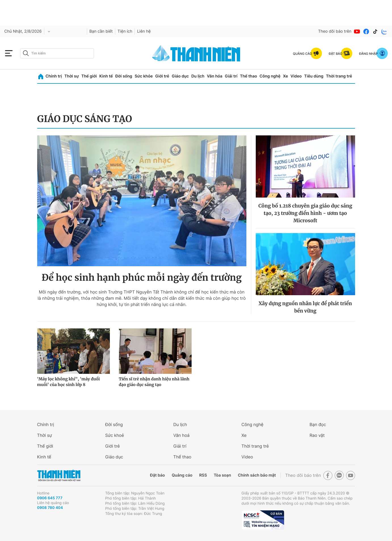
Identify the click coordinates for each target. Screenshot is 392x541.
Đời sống (124, 76)
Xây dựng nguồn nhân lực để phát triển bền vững (305, 307)
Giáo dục (180, 76)
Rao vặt (317, 435)
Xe (286, 76)
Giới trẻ (162, 76)
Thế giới (89, 76)
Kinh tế (106, 76)
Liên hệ (144, 31)
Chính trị (54, 76)
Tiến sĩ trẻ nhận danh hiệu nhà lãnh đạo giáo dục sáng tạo (154, 382)
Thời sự (72, 76)
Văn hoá (182, 435)
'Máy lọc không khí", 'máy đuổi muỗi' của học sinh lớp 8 (69, 382)
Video (296, 76)
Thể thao (248, 76)
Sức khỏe (144, 76)
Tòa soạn (222, 475)
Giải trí (231, 76)
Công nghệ (270, 76)
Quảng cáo (182, 475)
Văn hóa (215, 76)
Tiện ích (125, 31)
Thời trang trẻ (339, 76)
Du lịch (198, 76)
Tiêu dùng (314, 76)
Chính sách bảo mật (257, 475)
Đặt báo (158, 475)
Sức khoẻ (115, 435)
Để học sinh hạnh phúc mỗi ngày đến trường (142, 278)
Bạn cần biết (101, 31)
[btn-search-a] (26, 53)
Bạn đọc (318, 424)
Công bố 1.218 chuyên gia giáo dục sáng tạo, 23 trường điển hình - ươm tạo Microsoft (305, 213)
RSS (203, 475)
